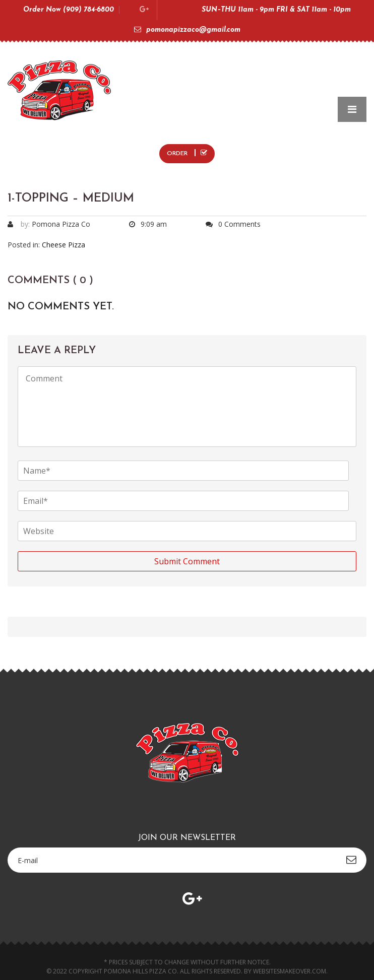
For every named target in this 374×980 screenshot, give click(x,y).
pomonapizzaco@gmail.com (187, 30)
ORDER (187, 153)
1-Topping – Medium (71, 199)
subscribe (351, 860)
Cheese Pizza (64, 245)
